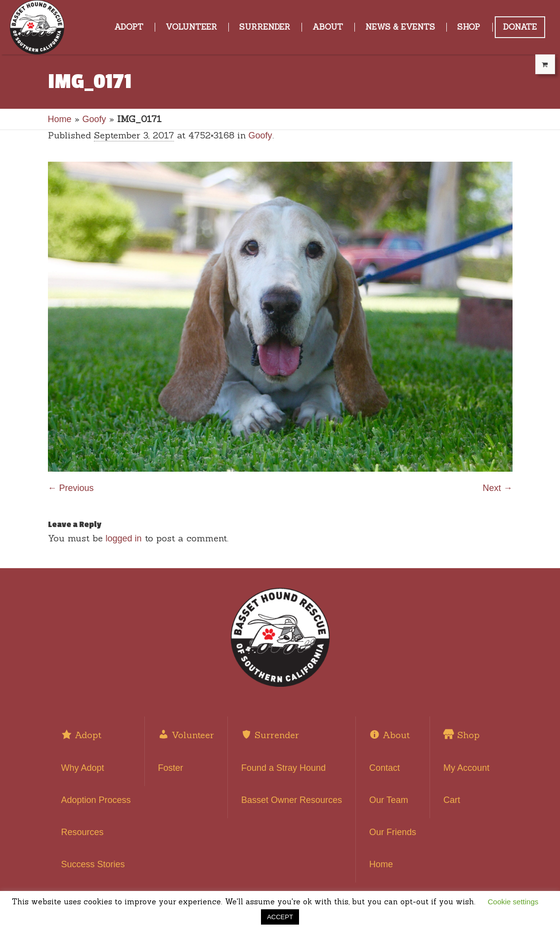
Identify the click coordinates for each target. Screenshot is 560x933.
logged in (124, 538)
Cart (452, 800)
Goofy (94, 119)
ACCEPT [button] (280, 917)
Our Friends (393, 832)
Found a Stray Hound (283, 768)
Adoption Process (96, 800)
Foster (171, 768)
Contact (385, 768)
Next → (497, 488)
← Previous (71, 488)
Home (60, 119)
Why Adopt (83, 768)
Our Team (389, 800)
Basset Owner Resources (292, 800)
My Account (466, 768)
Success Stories (93, 864)
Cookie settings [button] (513, 902)
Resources (83, 832)
